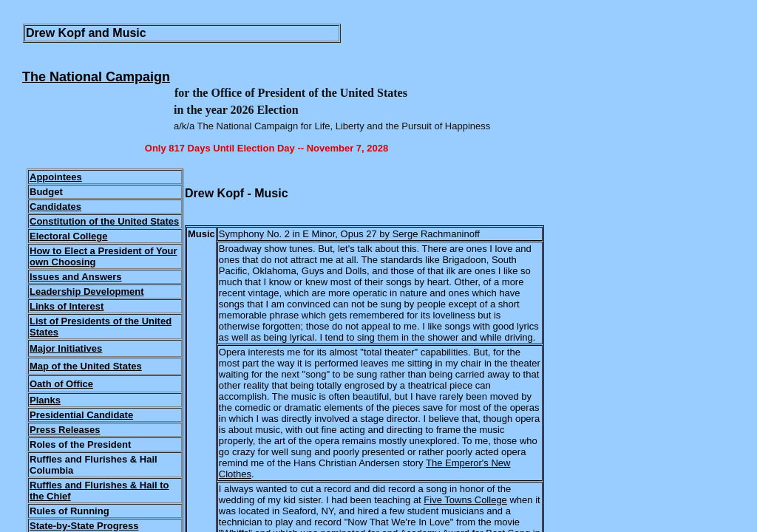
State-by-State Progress (84, 526)
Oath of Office (61, 384)
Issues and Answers (76, 277)
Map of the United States (86, 366)
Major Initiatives (66, 348)
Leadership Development (87, 291)
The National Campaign (96, 77)
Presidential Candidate (81, 415)
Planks (45, 400)
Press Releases (65, 430)
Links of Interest (67, 306)
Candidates (55, 207)
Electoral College (68, 236)
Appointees (56, 177)
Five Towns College (465, 500)
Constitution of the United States (104, 221)
